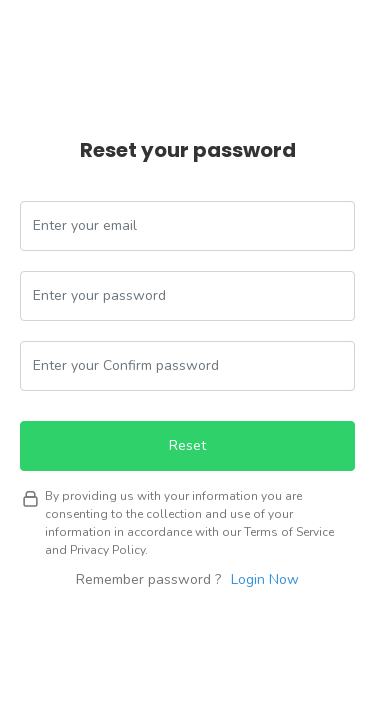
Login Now (265, 579)
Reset (187, 445)
